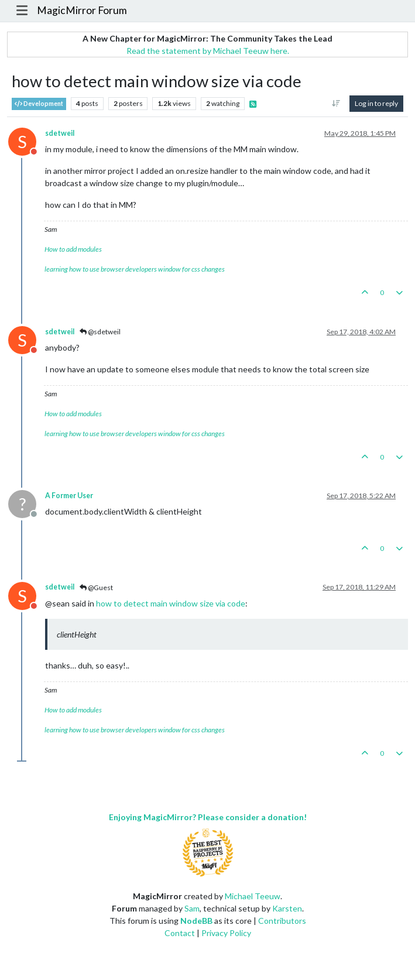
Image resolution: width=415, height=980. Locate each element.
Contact (180, 933)
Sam (192, 908)
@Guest (96, 587)
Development (39, 104)
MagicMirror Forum (82, 10)
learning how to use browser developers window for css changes (135, 269)
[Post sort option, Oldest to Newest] (336, 104)
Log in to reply (376, 103)
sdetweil (60, 133)
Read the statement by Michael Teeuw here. (208, 51)
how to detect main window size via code (171, 603)
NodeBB (196, 921)
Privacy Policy (226, 933)
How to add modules (73, 249)
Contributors (282, 921)
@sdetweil (100, 332)
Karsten (287, 908)
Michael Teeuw (253, 896)
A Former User (69, 496)
